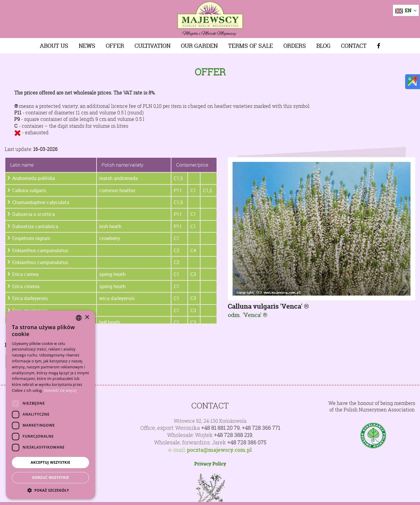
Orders (295, 46)
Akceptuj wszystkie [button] (50, 462)
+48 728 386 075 (247, 442)
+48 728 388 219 (233, 435)
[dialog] (50, 405)
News (87, 46)
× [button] (87, 317)
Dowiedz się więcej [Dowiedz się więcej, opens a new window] (60, 390)
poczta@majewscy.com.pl (219, 450)
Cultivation (153, 46)
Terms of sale (251, 46)
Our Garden (199, 46)
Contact (354, 46)
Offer (115, 46)
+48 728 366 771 (261, 428)
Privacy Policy (210, 464)
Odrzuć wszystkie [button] (50, 478)
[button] (50, 490)
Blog (323, 46)
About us (54, 46)
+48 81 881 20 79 (220, 428)
